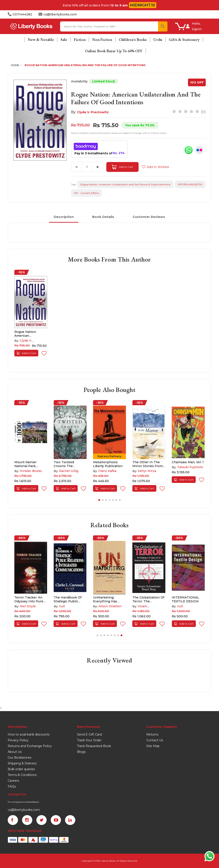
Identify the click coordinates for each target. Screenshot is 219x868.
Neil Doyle (28, 606)
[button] (99, 500)
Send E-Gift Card (89, 734)
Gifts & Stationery (184, 39)
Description (64, 217)
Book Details (103, 217)
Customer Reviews (149, 217)
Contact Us (155, 740)
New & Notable (41, 39)
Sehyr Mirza (147, 471)
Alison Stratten (110, 606)
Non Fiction (102, 39)
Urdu (158, 39)
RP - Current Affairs (87, 193)
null (62, 606)
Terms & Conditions (22, 775)
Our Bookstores (19, 758)
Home (15, 65)
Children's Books (133, 39)
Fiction (80, 39)
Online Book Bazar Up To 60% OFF (114, 51)
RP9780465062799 (190, 184)
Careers (13, 781)
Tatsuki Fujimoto (190, 467)
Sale (64, 39)
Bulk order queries (21, 769)
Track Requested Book (94, 746)
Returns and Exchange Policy (30, 746)
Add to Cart (122, 167)
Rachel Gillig (69, 471)
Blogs (81, 752)
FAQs (12, 786)
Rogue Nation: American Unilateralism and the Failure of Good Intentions (85, 65)
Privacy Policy (18, 740)
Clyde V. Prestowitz (93, 112)
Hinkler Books (31, 471)
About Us (15, 752)
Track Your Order (89, 740)
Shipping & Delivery (22, 763)
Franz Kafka (107, 471)
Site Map (153, 746)
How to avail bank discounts (29, 734)
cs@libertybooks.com (24, 810)
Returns (152, 734)
